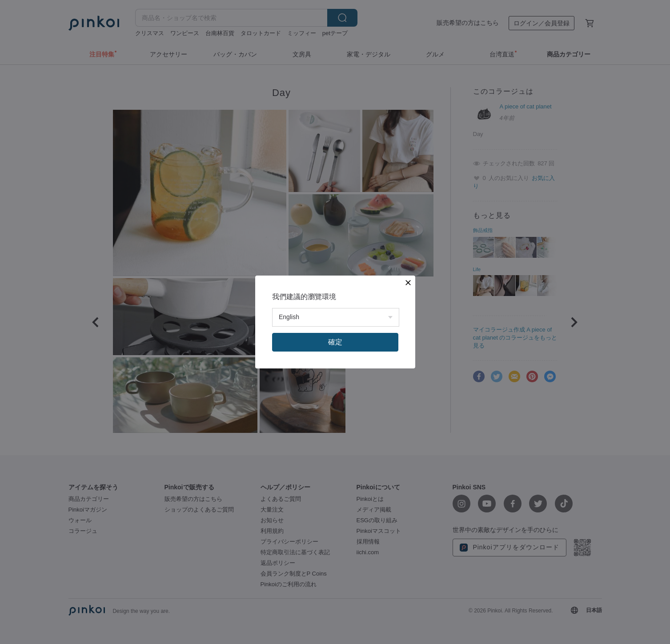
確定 (335, 342)
